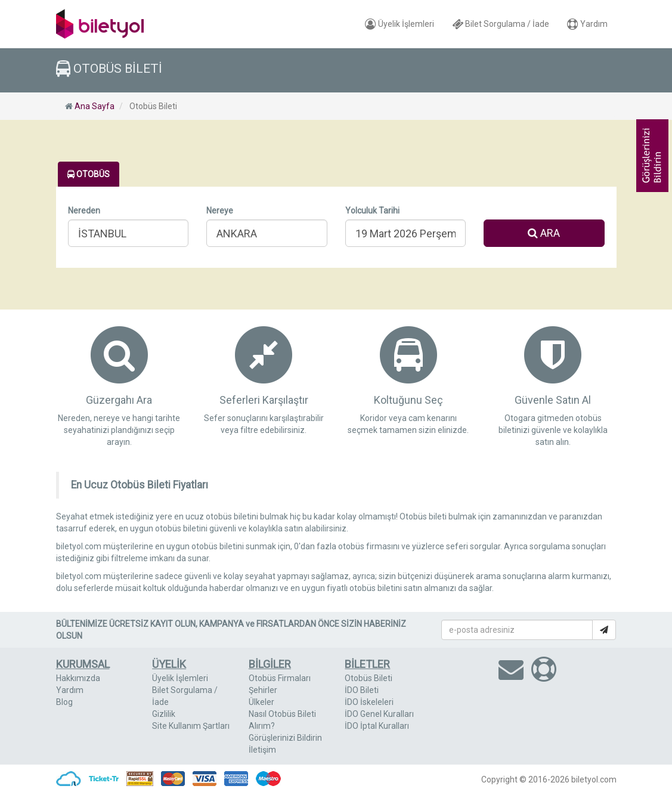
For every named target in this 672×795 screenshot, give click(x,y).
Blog (64, 702)
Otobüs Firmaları (280, 678)
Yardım (587, 24)
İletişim (262, 750)
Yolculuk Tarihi (372, 211)
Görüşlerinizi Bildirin (285, 738)
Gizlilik (164, 714)
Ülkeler (261, 702)
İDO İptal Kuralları (377, 726)
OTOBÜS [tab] (89, 174)
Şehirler (263, 690)
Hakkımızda (78, 678)
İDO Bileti (362, 690)
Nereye (220, 211)
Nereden (84, 211)
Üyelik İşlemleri (400, 24)
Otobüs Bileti (368, 678)
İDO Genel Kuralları (379, 714)
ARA (544, 233)
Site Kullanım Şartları (191, 726)
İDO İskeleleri (369, 702)
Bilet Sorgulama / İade (501, 24)
